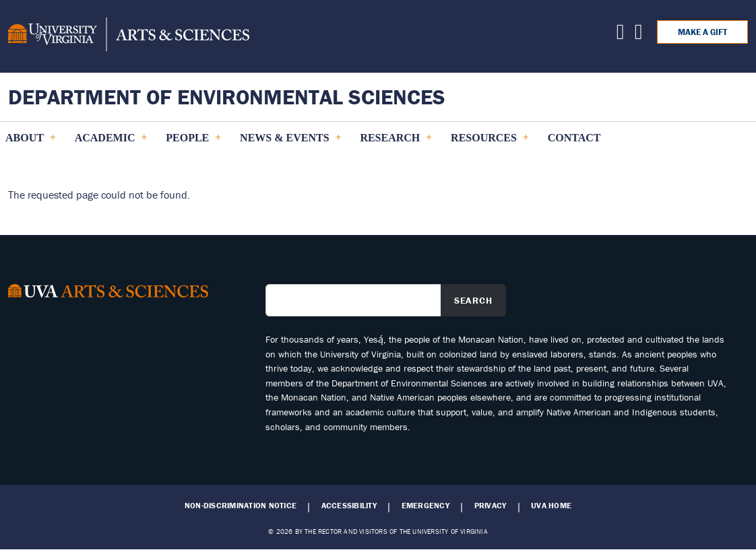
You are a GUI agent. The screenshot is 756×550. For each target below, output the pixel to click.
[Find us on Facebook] (639, 35)
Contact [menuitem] (574, 138)
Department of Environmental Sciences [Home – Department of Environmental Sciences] (227, 97)
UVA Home (551, 506)
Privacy (491, 506)
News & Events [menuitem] (290, 143)
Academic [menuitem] (111, 143)
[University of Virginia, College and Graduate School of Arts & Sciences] (129, 36)
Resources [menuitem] (490, 143)
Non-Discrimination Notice (241, 506)
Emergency (426, 506)
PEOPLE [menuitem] (193, 143)
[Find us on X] (621, 35)
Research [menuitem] (396, 143)
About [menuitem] (30, 143)
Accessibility (349, 506)
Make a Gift (702, 32)
